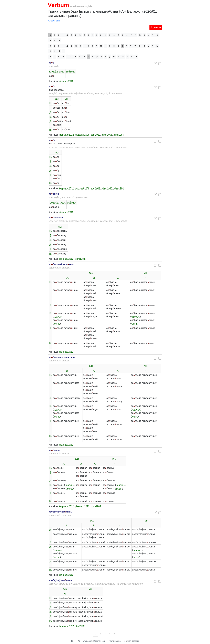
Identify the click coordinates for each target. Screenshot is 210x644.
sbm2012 (96, 135)
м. (68, 278)
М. (51, 130)
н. (118, 278)
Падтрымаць (115, 641)
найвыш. (71, 71)
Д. (50, 112)
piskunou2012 (66, 81)
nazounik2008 (82, 135)
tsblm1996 (107, 135)
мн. (66, 99)
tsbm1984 (119, 135)
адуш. (57, 324)
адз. (57, 99)
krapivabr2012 (66, 135)
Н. (51, 103)
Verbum (58, 5)
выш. (62, 71)
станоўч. (54, 71)
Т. (51, 121)
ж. (94, 278)
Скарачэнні (54, 21)
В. (51, 117)
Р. (51, 108)
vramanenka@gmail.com (94, 641)
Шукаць (156, 27)
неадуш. (58, 317)
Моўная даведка (132, 641)
